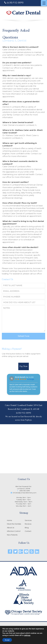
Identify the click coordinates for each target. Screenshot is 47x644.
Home (10, 520)
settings (27, 635)
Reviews (28, 524)
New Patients (12, 535)
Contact (28, 531)
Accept (7, 640)
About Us (11, 528)
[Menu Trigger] (44, 3)
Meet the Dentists (14, 524)
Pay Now (24, 366)
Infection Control (14, 531)
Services (28, 520)
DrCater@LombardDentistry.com (25, 493)
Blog (27, 528)
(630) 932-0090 (14, 3)
